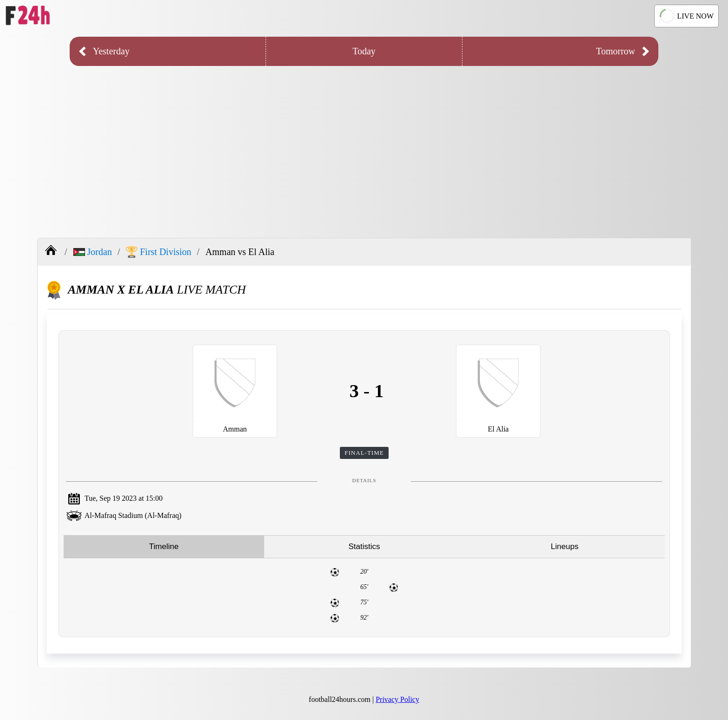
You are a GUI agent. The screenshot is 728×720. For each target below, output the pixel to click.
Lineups (565, 547)
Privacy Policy (397, 699)
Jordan (93, 252)
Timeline (164, 547)
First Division (159, 252)
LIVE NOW (686, 16)
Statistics (364, 547)
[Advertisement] (364, 145)
